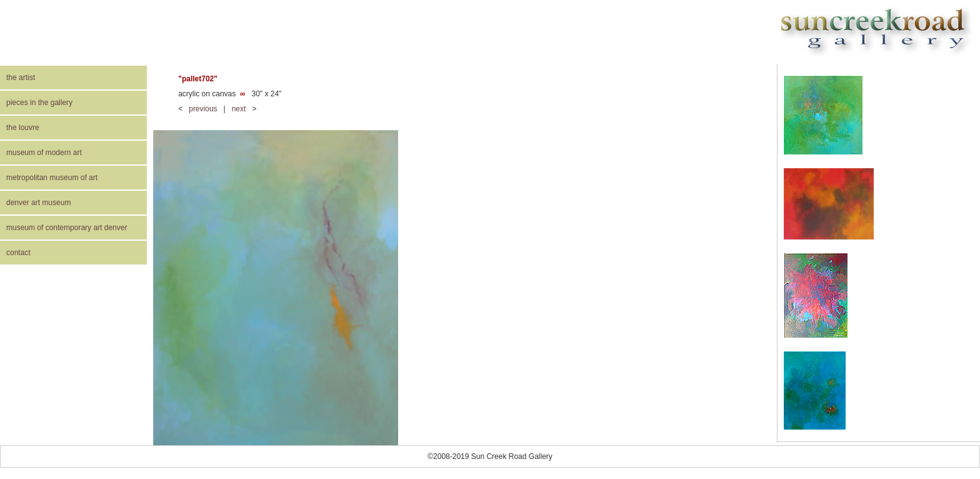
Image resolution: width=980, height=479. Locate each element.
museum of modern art (44, 153)
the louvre (23, 128)
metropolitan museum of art (52, 178)
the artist (21, 78)
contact (18, 253)
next (239, 109)
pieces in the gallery (39, 103)
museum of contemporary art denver (67, 228)
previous (203, 109)
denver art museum (38, 203)
